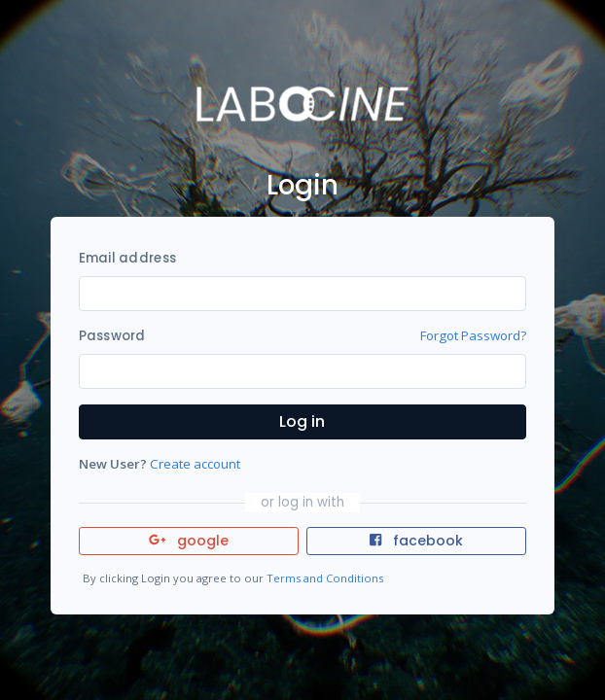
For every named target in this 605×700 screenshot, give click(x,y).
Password (112, 336)
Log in (302, 421)
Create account (195, 464)
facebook (416, 541)
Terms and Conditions (325, 578)
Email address (127, 258)
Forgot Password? (473, 335)
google (189, 541)
